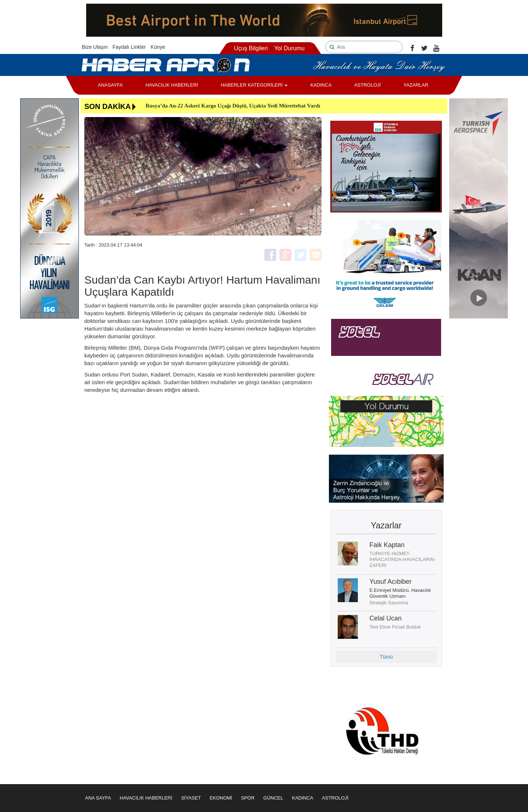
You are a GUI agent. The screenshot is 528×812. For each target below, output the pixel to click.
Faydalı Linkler (129, 47)
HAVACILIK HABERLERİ (172, 85)
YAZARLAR (416, 85)
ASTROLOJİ (367, 85)
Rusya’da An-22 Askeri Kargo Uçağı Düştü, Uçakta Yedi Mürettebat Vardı (233, 106)
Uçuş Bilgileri (251, 48)
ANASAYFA (110, 85)
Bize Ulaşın (95, 47)
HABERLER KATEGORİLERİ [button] (254, 85)
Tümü (386, 657)
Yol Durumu (289, 48)
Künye (158, 47)
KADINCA (321, 85)
